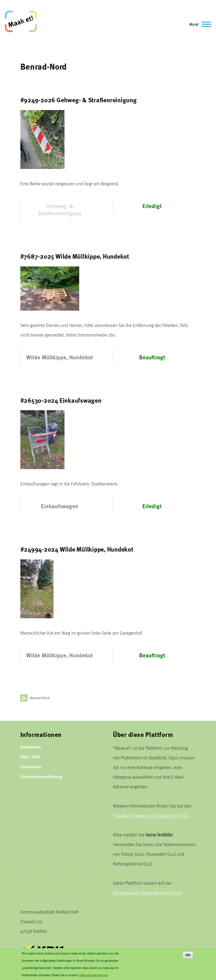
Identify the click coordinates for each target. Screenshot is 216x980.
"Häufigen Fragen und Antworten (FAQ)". (151, 815)
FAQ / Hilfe (30, 757)
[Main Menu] (198, 24)
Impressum (31, 766)
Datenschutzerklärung (41, 776)
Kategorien (31, 747)
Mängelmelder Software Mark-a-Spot (148, 892)
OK (188, 958)
